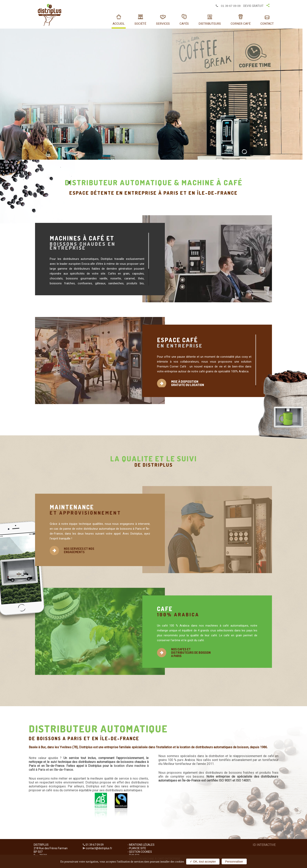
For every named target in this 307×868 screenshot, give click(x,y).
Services (163, 24)
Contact (267, 24)
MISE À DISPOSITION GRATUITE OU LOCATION (188, 383)
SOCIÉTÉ (140, 24)
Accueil (119, 24)
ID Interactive (264, 845)
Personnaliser (234, 861)
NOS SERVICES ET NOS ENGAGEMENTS (79, 550)
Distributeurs (210, 24)
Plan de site (138, 848)
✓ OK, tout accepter (203, 861)
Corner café (241, 24)
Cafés (184, 24)
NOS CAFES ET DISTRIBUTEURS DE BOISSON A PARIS (191, 653)
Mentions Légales (142, 845)
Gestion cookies (140, 852)
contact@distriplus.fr (99, 848)
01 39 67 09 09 (228, 6)
